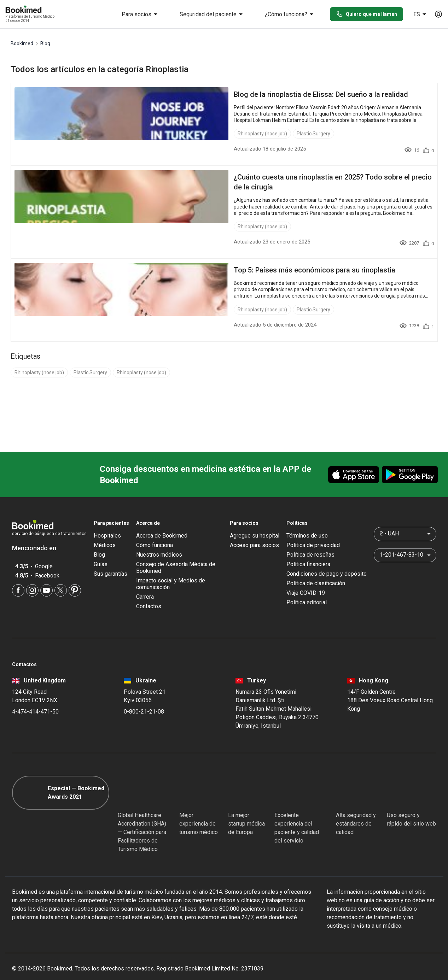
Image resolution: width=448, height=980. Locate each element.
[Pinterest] (75, 580)
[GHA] (130, 783)
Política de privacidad (313, 535)
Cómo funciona (155, 535)
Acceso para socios (254, 535)
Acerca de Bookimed (162, 526)
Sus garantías (110, 564)
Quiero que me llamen (366, 14)
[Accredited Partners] (287, 783)
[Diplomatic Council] (349, 783)
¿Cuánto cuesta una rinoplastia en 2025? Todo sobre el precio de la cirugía (212, 177)
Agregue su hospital (255, 526)
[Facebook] (18, 580)
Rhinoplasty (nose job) (121, 134)
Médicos (105, 535)
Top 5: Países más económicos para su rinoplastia (173, 260)
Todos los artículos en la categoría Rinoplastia (100, 69)
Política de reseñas (310, 545)
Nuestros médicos (159, 545)
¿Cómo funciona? (290, 14)
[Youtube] (46, 580)
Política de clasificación (316, 573)
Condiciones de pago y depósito (327, 564)
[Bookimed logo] (32, 10)
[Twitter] (61, 580)
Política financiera (308, 554)
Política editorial (307, 592)
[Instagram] (32, 580)
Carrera (145, 587)
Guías (101, 554)
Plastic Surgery (172, 134)
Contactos (149, 596)
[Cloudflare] (412, 783)
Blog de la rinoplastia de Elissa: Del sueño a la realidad (179, 94)
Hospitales (107, 526)
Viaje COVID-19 (306, 583)
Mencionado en (38, 538)
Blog (99, 545)
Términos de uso (307, 526)
